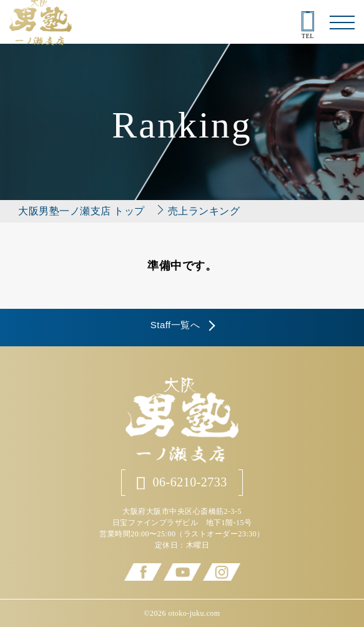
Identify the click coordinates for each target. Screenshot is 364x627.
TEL (308, 26)
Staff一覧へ (175, 325)
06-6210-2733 (182, 482)
